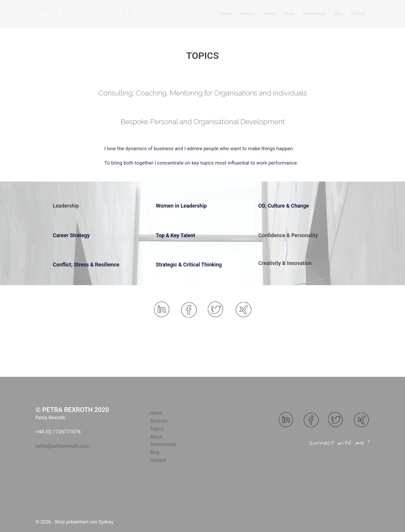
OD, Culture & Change (284, 206)
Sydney (106, 522)
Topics (269, 13)
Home (225, 13)
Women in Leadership (181, 206)
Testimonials (315, 13)
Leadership (66, 206)
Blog (339, 13)
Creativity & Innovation (285, 263)
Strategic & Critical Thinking (189, 265)
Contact (358, 13)
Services (247, 13)
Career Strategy (71, 235)
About (289, 13)
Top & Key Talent (175, 235)
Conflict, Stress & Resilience (86, 265)
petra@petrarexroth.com (63, 446)
